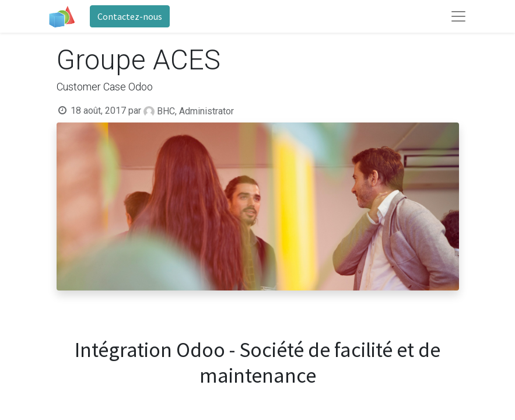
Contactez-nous (130, 16)
